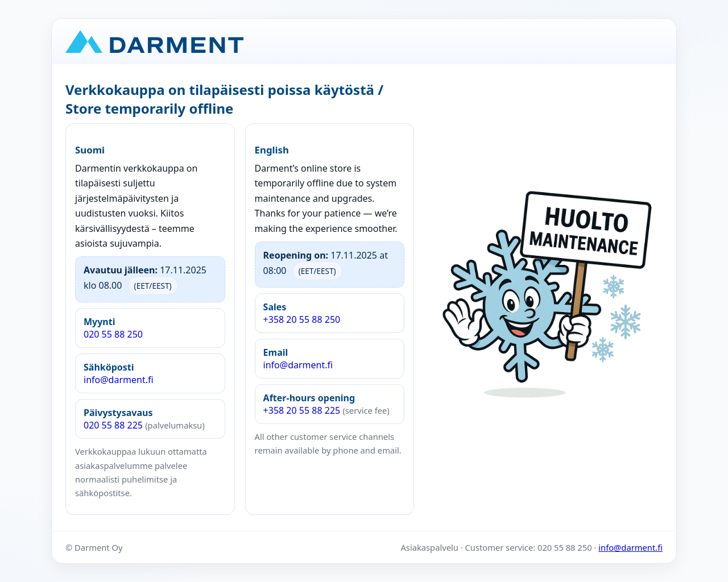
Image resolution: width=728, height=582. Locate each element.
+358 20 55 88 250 (302, 313)
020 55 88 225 (144, 419)
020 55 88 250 (113, 328)
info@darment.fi (119, 373)
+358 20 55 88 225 (326, 404)
